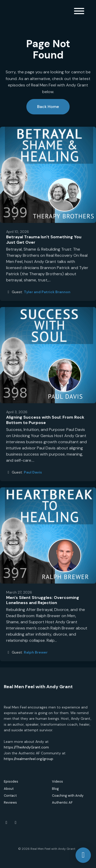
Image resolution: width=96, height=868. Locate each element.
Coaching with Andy (68, 796)
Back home (48, 107)
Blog (55, 789)
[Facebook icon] (6, 823)
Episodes (11, 781)
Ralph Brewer (36, 652)
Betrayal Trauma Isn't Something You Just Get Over (44, 240)
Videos (57, 781)
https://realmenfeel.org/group (29, 759)
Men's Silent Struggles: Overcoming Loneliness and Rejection (43, 600)
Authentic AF (62, 802)
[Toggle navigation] (79, 12)
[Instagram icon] (16, 823)
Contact (10, 796)
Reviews (10, 802)
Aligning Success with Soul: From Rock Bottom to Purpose (45, 420)
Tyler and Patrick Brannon (47, 292)
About (9, 789)
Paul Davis (33, 472)
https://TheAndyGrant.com (26, 747)
